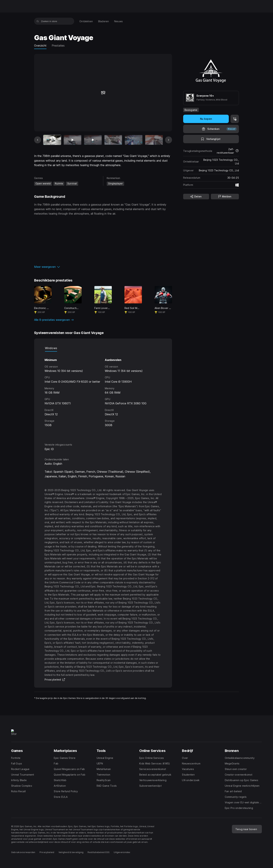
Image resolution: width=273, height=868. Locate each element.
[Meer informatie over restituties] (237, 151)
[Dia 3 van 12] (93, 140)
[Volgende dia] (169, 140)
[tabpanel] (103, 394)
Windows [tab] (51, 348)
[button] (103, 267)
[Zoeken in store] (38, 21)
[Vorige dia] (38, 140)
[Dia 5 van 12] (134, 140)
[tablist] (103, 348)
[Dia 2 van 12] (73, 140)
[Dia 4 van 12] (113, 140)
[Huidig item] (52, 140)
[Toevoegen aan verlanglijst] (211, 139)
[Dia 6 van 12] (154, 140)
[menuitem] (86, 21)
